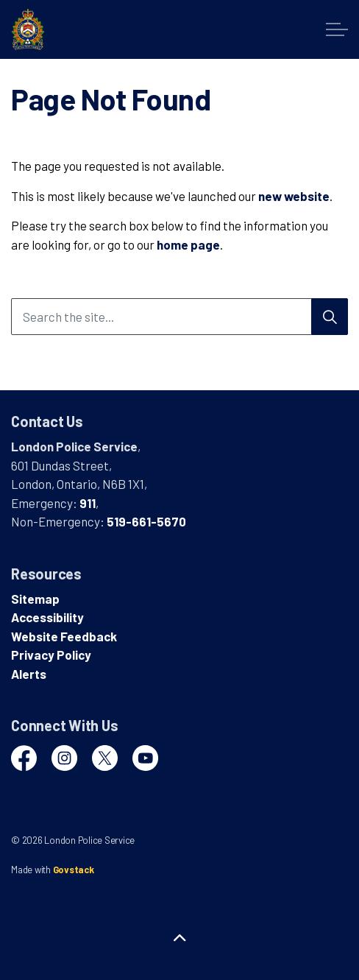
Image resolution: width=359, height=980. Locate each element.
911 (88, 503)
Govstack (74, 870)
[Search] (330, 317)
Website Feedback (64, 636)
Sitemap (35, 599)
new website (294, 196)
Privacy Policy (51, 655)
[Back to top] (179, 938)
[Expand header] (337, 29)
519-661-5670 (146, 521)
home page (188, 244)
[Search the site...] (179, 317)
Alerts (29, 674)
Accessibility (47, 617)
